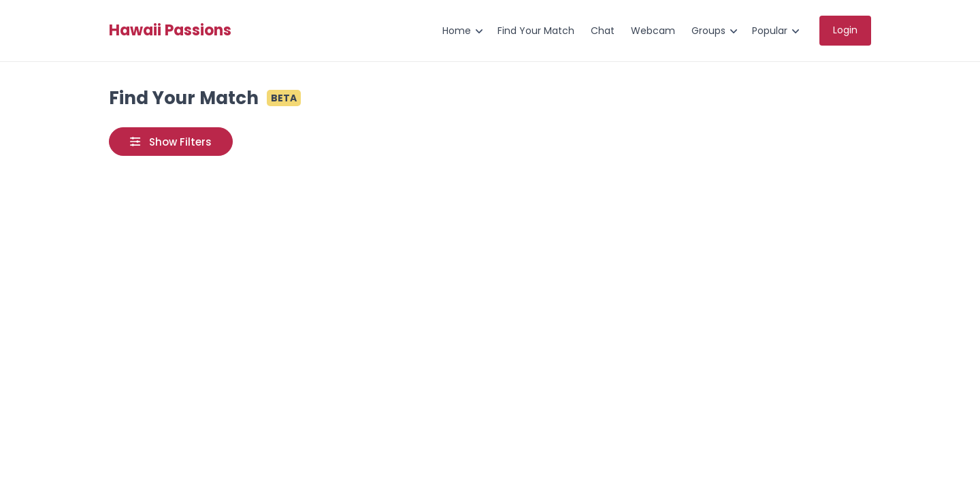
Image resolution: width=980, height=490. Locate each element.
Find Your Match (536, 31)
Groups (708, 31)
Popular (770, 31)
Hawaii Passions (170, 31)
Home (457, 31)
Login (845, 30)
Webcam (653, 31)
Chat (603, 31)
